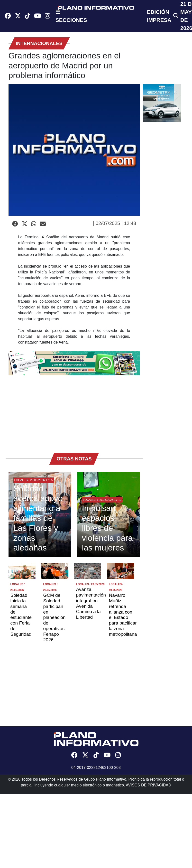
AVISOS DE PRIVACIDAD (148, 785)
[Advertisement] (74, 411)
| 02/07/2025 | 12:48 (114, 223)
